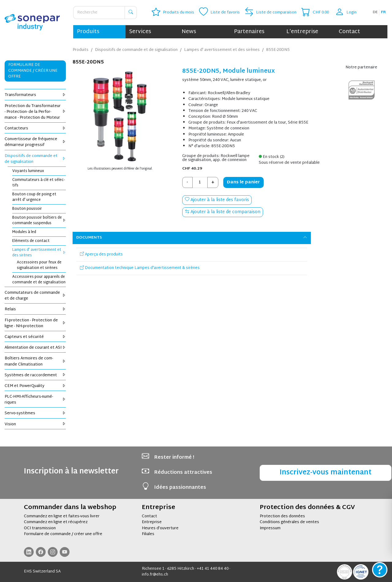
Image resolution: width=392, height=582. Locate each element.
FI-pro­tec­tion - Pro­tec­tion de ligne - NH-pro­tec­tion (35, 323)
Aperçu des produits (101, 255)
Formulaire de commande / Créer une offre (33, 71)
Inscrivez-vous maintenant (326, 473)
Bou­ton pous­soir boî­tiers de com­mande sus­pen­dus (39, 220)
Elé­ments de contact (31, 241)
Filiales (148, 534)
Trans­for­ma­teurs (35, 95)
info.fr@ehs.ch (155, 575)
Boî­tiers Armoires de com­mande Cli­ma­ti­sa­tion (35, 361)
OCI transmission (40, 528)
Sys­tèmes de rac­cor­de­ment (35, 375)
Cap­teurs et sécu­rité (35, 337)
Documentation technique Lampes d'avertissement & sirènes (140, 268)
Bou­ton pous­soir (27, 209)
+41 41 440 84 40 (213, 569)
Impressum (270, 528)
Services (140, 32)
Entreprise (152, 522)
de (375, 12)
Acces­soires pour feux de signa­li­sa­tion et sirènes (39, 265)
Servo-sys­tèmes (35, 413)
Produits (88, 32)
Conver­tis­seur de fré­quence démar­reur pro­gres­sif (35, 142)
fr (383, 12)
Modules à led (24, 232)
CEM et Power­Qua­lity (35, 386)
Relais (35, 309)
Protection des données (282, 516)
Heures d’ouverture (160, 528)
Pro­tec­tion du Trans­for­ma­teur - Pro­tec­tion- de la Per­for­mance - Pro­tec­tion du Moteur (35, 112)
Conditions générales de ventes (289, 522)
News (189, 32)
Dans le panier (243, 182)
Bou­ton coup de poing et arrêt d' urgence (34, 197)
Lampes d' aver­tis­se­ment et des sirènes (39, 253)
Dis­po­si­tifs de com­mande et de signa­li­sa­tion (35, 159)
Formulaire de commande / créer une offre (63, 534)
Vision (35, 424)
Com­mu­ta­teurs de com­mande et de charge (35, 296)
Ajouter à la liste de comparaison (223, 212)
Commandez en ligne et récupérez (56, 522)
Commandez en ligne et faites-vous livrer (62, 516)
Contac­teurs (35, 128)
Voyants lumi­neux (28, 171)
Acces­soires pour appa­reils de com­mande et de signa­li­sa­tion (39, 280)
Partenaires (249, 32)
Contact (349, 32)
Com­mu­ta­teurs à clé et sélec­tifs (38, 183)
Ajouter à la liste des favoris (217, 200)
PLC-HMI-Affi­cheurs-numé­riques (35, 400)
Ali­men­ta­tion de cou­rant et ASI (35, 348)
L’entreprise (302, 32)
